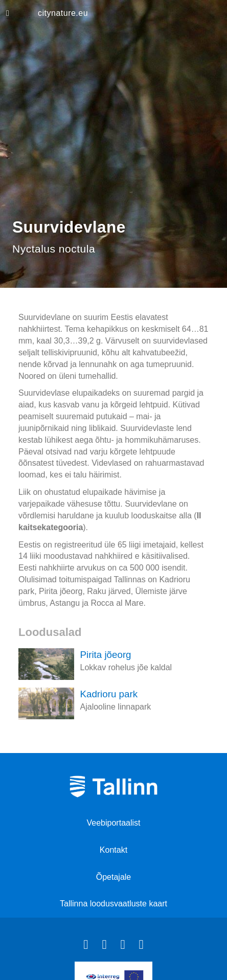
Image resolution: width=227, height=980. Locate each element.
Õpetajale (114, 877)
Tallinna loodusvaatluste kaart (113, 904)
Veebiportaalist (114, 823)
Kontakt (113, 850)
